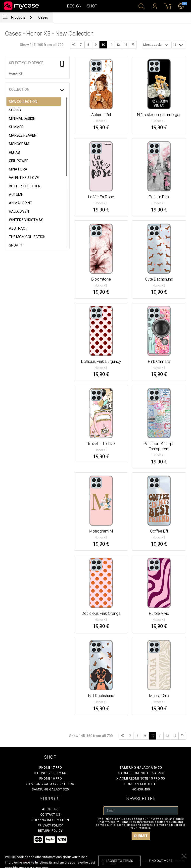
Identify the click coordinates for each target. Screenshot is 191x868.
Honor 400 (141, 789)
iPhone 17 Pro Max (50, 773)
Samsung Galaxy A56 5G (141, 767)
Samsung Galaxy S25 (50, 789)
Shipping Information (50, 820)
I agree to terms (119, 861)
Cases (43, 17)
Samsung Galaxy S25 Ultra (50, 784)
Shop (92, 6)
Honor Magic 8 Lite (141, 784)
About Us (50, 809)
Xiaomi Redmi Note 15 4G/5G (141, 773)
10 (103, 45)
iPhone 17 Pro (50, 767)
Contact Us (50, 814)
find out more (161, 861)
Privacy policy (50, 825)
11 (111, 45)
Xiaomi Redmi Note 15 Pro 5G (141, 778)
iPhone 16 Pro (50, 778)
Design (74, 6)
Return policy (50, 831)
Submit (141, 836)
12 (118, 45)
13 (126, 45)
